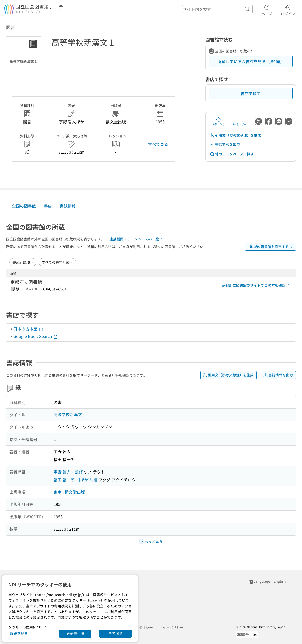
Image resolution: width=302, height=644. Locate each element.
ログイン (288, 9)
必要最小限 (75, 633)
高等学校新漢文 (68, 414)
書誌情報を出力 (225, 144)
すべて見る (158, 144)
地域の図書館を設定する (272, 247)
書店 (48, 206)
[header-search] (217, 9)
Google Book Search (36, 336)
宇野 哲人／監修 (68, 472)
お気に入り (219, 121)
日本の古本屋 (28, 329)
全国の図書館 (24, 206)
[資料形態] (57, 262)
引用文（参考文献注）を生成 (235, 135)
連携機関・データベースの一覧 (137, 239)
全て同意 (116, 633)
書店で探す (251, 93)
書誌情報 (68, 206)
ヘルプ (267, 9)
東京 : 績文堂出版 (69, 492)
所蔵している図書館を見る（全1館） (251, 61)
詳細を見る (19, 633)
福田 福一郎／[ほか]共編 (75, 480)
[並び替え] (23, 262)
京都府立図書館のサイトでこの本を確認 (257, 285)
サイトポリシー (171, 627)
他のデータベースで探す (232, 154)
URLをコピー (239, 121)
